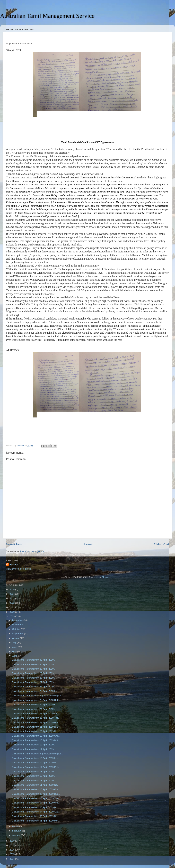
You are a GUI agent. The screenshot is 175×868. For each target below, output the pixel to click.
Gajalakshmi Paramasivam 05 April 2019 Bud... (36, 807)
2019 (12, 616)
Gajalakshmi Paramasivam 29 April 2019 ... (34, 669)
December (18, 620)
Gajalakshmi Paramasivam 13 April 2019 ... (34, 771)
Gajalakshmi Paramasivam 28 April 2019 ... (34, 678)
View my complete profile (19, 569)
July (15, 642)
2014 (12, 859)
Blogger (106, 577)
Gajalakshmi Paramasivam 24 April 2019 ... (34, 709)
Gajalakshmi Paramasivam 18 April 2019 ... (34, 745)
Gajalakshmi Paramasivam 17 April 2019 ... (34, 749)
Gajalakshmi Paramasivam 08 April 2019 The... (36, 798)
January (17, 835)
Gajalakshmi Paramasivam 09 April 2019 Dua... (36, 794)
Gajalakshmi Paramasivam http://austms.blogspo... (38, 696)
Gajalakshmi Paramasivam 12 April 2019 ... (34, 776)
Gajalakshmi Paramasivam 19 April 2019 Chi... (36, 736)
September (18, 634)
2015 (12, 854)
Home (88, 544)
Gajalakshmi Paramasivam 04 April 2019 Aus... (36, 812)
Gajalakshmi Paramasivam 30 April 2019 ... (34, 660)
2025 (12, 590)
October (17, 629)
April (15, 656)
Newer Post (14, 544)
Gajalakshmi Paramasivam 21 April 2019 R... (35, 727)
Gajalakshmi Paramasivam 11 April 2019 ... (34, 780)
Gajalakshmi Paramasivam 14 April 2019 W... (35, 762)
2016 (12, 850)
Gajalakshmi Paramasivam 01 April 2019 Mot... (36, 821)
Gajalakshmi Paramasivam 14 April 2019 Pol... (36, 767)
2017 (12, 845)
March (16, 826)
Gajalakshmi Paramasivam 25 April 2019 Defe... (36, 700)
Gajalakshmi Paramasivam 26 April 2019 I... (34, 691)
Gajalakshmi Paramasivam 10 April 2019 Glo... (36, 789)
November (18, 625)
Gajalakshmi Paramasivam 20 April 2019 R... (35, 731)
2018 (12, 841)
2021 (12, 607)
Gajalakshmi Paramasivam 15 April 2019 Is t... (36, 758)
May (15, 651)
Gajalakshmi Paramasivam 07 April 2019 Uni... (36, 803)
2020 (12, 612)
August (16, 638)
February (17, 831)
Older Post (161, 544)
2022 (12, 603)
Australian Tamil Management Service (47, 16)
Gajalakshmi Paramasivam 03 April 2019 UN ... (36, 816)
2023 (12, 599)
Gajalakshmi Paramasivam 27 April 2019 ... (34, 682)
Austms (14, 564)
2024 (12, 594)
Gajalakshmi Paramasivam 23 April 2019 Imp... (36, 713)
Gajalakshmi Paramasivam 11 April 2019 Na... (35, 785)
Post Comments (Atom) (32, 551)
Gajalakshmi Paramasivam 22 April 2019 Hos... (36, 722)
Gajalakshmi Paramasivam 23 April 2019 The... (36, 718)
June (15, 647)
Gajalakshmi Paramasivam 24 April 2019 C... (35, 704)
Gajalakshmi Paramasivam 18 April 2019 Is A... (36, 740)
